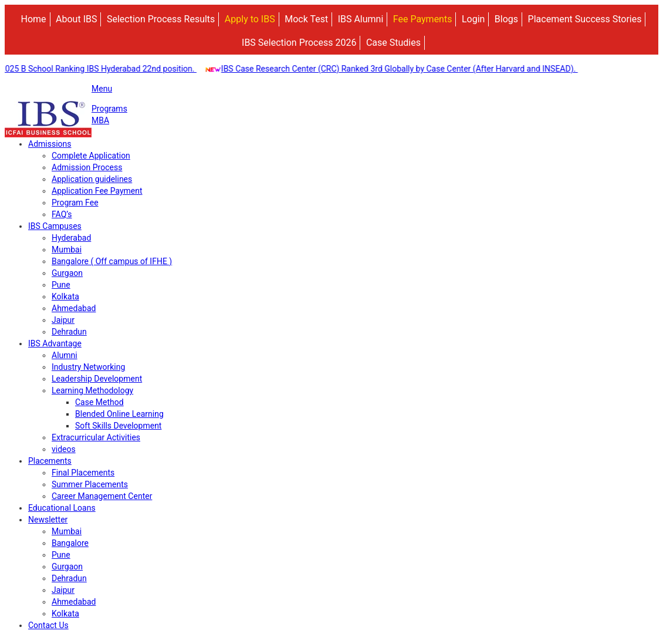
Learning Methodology (92, 390)
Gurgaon (67, 273)
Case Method (99, 402)
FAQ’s (62, 214)
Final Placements (83, 473)
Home (34, 19)
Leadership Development (97, 379)
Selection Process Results (161, 19)
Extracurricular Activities (96, 437)
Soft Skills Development (118, 426)
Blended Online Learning (119, 414)
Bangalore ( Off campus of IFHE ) (112, 261)
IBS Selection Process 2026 (299, 43)
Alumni (65, 355)
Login (473, 19)
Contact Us (48, 625)
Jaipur (63, 320)
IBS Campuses (55, 226)
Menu (102, 89)
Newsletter (48, 520)
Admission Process (87, 167)
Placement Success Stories (585, 19)
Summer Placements (90, 484)
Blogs (506, 19)
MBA (100, 120)
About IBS (76, 19)
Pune (61, 285)
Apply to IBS (250, 19)
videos (64, 449)
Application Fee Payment (97, 191)
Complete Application (91, 156)
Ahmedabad (74, 308)
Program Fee (75, 203)
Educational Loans (62, 508)
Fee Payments (423, 19)
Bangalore (70, 543)
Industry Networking (88, 367)
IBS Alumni (361, 19)
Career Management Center (102, 496)
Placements (50, 461)
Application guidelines (92, 179)
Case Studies (393, 43)
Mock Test (306, 19)
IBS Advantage (55, 343)
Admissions (50, 144)
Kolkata (65, 296)
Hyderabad (71, 238)
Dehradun (69, 332)
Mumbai (67, 249)
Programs (109, 109)
